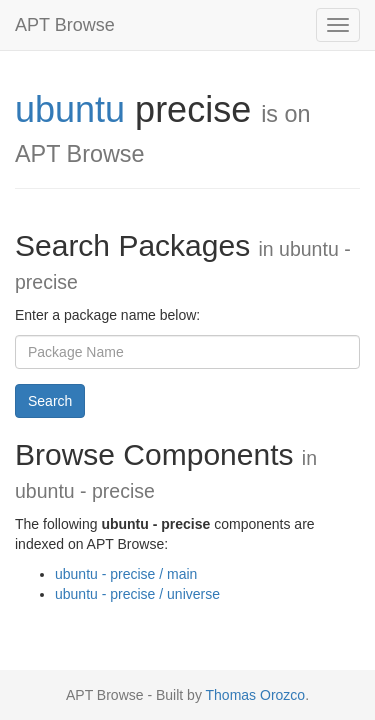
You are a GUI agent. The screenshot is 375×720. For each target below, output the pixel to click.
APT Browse (65, 25)
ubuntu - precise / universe (137, 594)
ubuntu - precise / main (126, 574)
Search (50, 401)
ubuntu (70, 109)
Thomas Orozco (256, 695)
